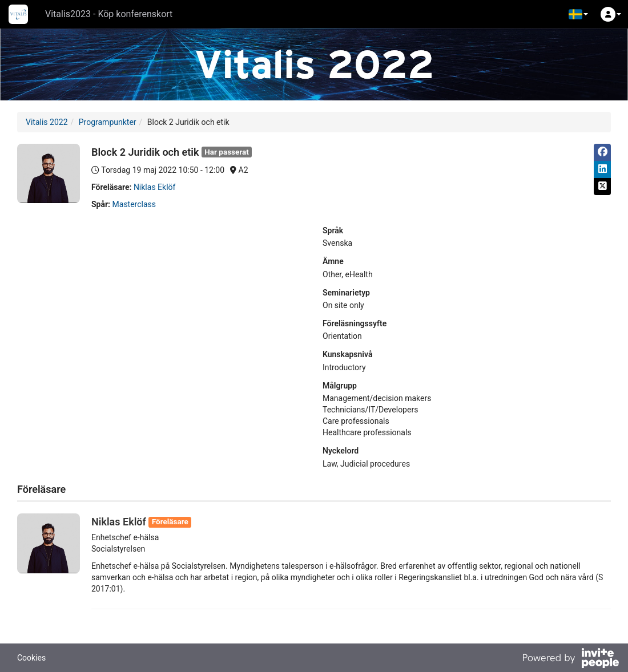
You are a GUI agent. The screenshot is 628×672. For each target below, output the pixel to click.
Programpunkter (108, 122)
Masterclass (134, 204)
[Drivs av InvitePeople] (570, 659)
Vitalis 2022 (47, 122)
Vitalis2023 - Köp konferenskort (109, 14)
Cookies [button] (31, 658)
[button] (578, 14)
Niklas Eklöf (155, 187)
